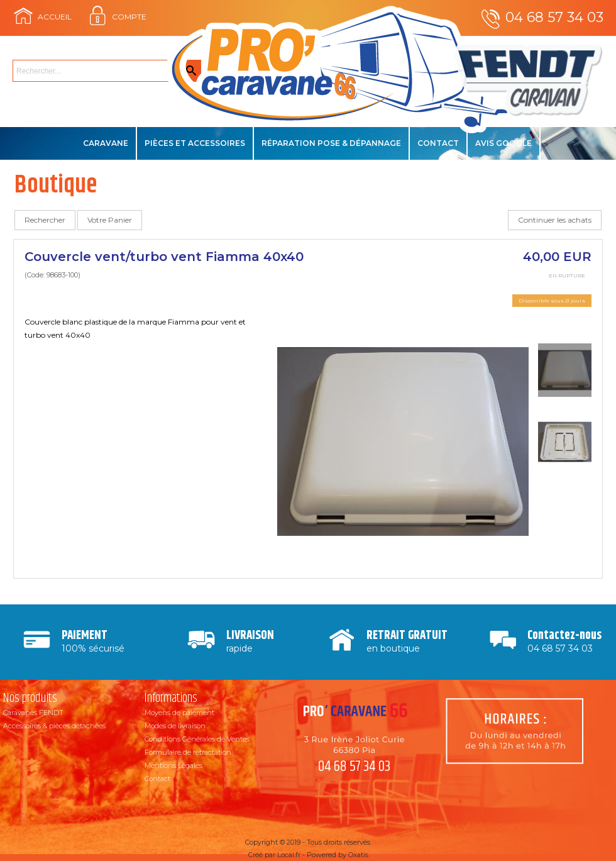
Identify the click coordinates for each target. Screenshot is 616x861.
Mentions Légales (173, 765)
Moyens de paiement (179, 713)
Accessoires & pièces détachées (54, 726)
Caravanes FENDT (33, 713)
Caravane (106, 143)
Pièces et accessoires (195, 143)
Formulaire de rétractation (188, 752)
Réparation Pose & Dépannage (331, 143)
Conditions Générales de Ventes (197, 739)
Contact (438, 143)
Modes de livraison (175, 726)
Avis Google (503, 143)
